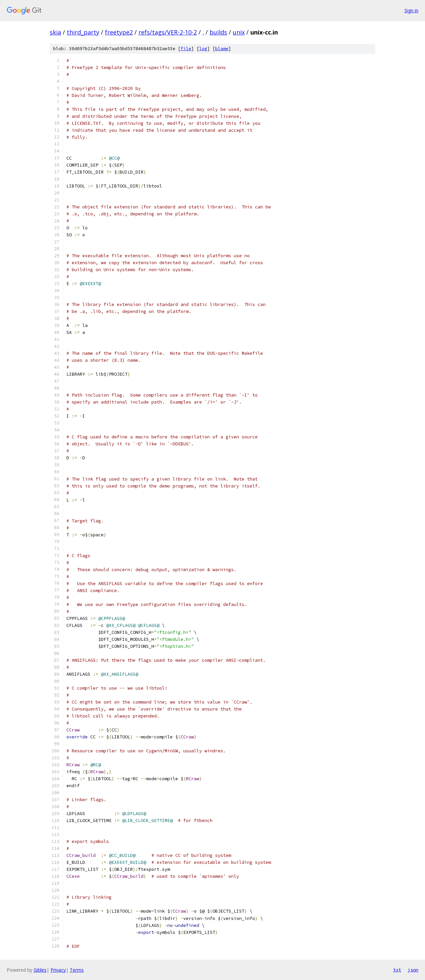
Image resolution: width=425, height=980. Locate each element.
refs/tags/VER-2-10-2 (168, 32)
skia (55, 32)
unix (239, 32)
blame (222, 49)
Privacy (58, 970)
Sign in (411, 10)
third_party (83, 32)
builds (218, 32)
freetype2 (119, 32)
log (203, 49)
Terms (77, 970)
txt (397, 970)
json (413, 970)
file (186, 49)
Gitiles (40, 970)
